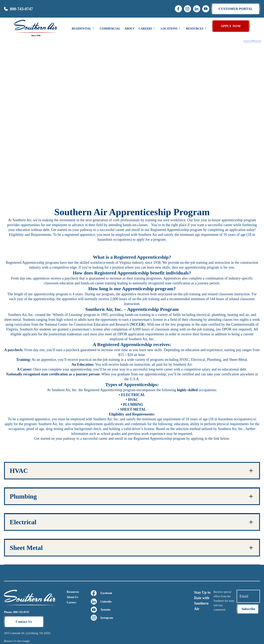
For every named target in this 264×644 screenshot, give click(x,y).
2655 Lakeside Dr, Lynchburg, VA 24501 (27, 633)
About (129, 29)
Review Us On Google (17, 641)
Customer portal (236, 9)
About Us (72, 597)
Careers (71, 602)
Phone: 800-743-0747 (17, 612)
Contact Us (24, 622)
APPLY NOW (231, 26)
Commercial (110, 29)
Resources (73, 592)
